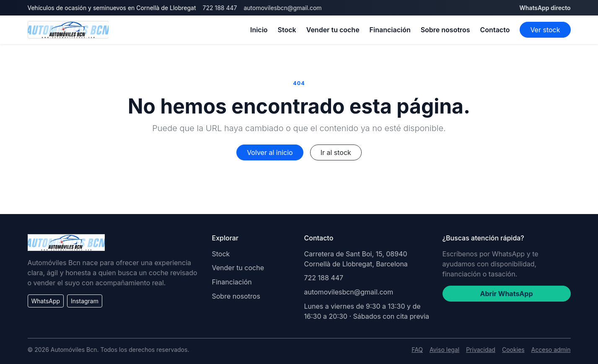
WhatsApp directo (545, 8)
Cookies (513, 350)
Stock (287, 30)
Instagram (85, 301)
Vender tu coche (333, 30)
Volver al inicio (270, 152)
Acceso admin (551, 350)
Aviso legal (444, 350)
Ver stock (545, 30)
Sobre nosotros (445, 30)
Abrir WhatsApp (507, 294)
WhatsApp (46, 301)
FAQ (417, 350)
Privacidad (481, 350)
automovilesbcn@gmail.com (282, 8)
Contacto (495, 30)
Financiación (390, 30)
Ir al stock (336, 152)
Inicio (259, 30)
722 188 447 (220, 8)
